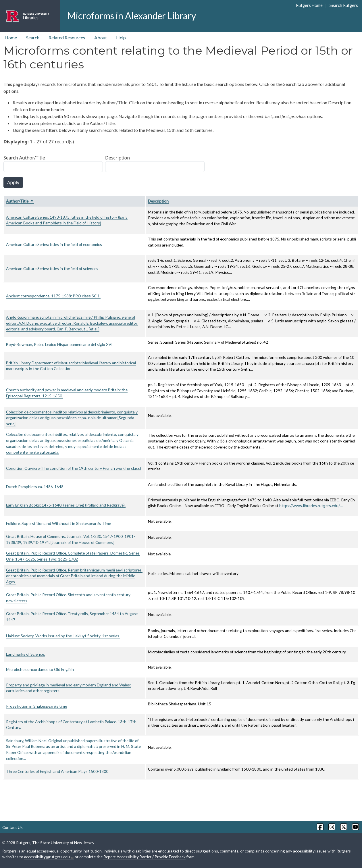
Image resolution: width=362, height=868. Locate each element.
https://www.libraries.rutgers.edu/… (311, 506)
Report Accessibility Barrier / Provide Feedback (145, 857)
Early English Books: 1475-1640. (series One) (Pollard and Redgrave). (66, 505)
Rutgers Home (309, 5)
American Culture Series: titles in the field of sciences (52, 269)
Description (118, 158)
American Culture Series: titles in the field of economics (54, 244)
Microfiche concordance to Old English (40, 669)
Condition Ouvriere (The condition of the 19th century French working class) (74, 468)
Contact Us (12, 827)
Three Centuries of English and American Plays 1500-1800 (57, 771)
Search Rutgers (344, 5)
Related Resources (67, 37)
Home (11, 37)
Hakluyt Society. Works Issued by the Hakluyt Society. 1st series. (63, 636)
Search (33, 37)
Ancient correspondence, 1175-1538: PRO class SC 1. (53, 296)
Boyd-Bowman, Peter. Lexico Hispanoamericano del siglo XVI (59, 344)
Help (121, 37)
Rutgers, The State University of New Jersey (55, 843)
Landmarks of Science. (25, 654)
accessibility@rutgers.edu (49, 857)
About (101, 37)
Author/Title (20, 201)
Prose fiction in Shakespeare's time (36, 706)
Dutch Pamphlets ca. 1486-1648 (35, 487)
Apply (13, 182)
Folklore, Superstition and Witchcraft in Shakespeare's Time (58, 523)
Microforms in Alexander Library (132, 16)
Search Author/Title (24, 158)
